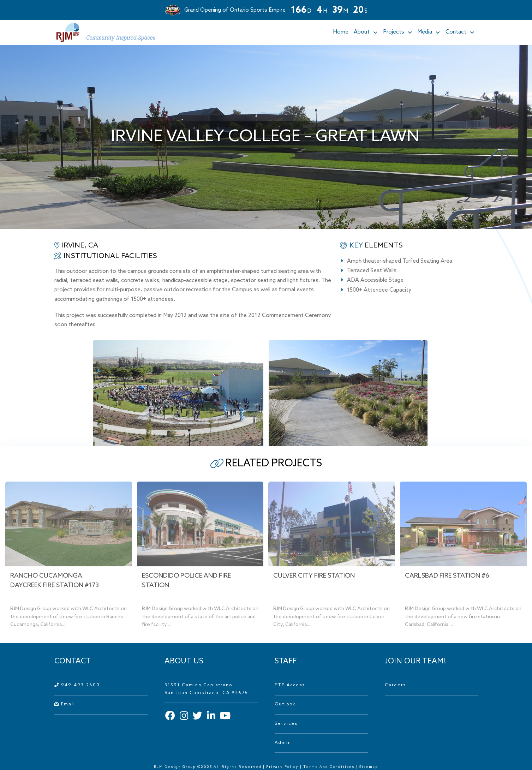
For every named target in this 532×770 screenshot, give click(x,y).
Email (65, 704)
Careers (395, 685)
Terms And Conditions (330, 767)
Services (286, 724)
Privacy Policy (282, 767)
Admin (283, 743)
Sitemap (369, 767)
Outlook (285, 704)
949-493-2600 (77, 685)
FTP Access (290, 685)
